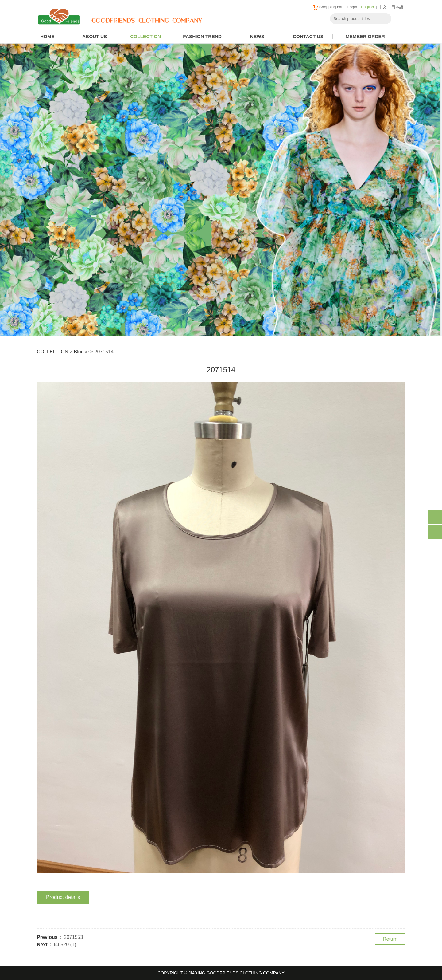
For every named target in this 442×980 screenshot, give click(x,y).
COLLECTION (145, 36)
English (368, 7)
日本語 (397, 7)
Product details (63, 897)
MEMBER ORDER (365, 36)
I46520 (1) (65, 945)
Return (390, 939)
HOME (47, 36)
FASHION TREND (202, 36)
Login (352, 7)
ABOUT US (95, 36)
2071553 (73, 937)
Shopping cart (328, 7)
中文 (383, 7)
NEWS (257, 36)
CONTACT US (308, 36)
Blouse (81, 352)
